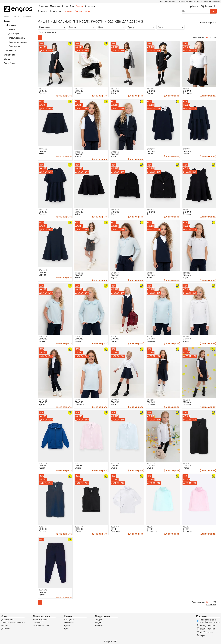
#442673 (79, 337)
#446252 (115, 273)
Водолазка (188, 93)
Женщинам (9, 55)
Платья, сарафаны (17, 38)
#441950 (43, 400)
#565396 (79, 152)
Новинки (68, 11)
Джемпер (151, 341)
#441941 (79, 400)
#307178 (43, 463)
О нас (161, 2)
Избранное (38, 623)
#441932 (115, 400)
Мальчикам (56, 11)
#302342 (186, 463)
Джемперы (14, 34)
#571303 (115, 89)
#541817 (186, 210)
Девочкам (43, 11)
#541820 (79, 210)
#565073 (115, 152)
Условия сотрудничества (186, 2)
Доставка (207, 2)
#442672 (151, 337)
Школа (16, 16)
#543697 (151, 149)
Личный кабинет (41, 620)
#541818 (151, 210)
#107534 (186, 527)
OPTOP (114, 529)
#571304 (79, 89)
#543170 (43, 210)
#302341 (43, 527)
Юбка (113, 93)
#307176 (115, 463)
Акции (87, 11)
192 (215, 37)
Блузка (114, 278)
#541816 (43, 270)
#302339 (79, 527)
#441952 (186, 337)
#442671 (115, 337)
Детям (7, 59)
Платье (42, 93)
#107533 (151, 527)
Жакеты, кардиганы (18, 42)
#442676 (43, 590)
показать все (211, 605)
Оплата (199, 2)
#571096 (43, 149)
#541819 (115, 210)
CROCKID (43, 91)
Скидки (78, 11)
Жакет (114, 157)
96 (210, 37)
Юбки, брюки (14, 46)
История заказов (41, 626)
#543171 (186, 149)
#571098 (151, 89)
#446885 (79, 273)
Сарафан (187, 214)
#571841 (43, 89)
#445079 (151, 273)
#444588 (186, 273)
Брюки (78, 93)
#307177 (79, 463)
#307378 (186, 400)
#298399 (115, 527)
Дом (66, 629)
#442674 (43, 337)
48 (207, 37)
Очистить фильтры (48, 32)
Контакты (216, 2)
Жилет (78, 157)
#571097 (186, 89)
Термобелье (10, 63)
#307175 (151, 463)
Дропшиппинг (170, 2)
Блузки (12, 29)
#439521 (151, 400)
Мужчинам (69, 623)
